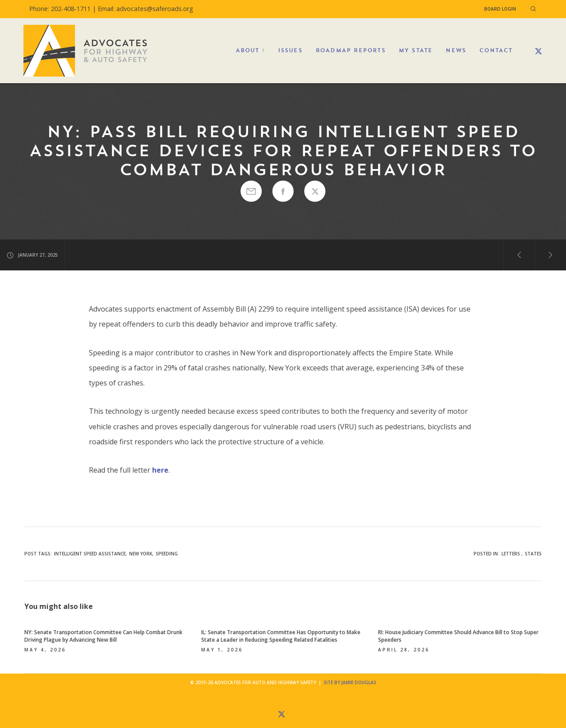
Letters (511, 554)
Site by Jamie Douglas (350, 682)
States (533, 554)
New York (141, 554)
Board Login (500, 9)
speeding (167, 554)
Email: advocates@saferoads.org (145, 9)
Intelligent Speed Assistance (90, 554)
